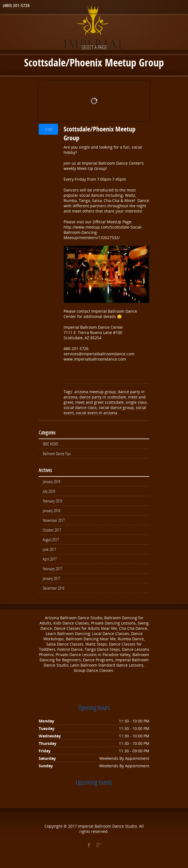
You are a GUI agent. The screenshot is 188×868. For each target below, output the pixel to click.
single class (136, 402)
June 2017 (49, 552)
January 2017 (52, 582)
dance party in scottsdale (103, 397)
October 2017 (52, 532)
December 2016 (54, 592)
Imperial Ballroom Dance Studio (107, 830)
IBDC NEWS (51, 444)
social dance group (116, 407)
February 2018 (53, 502)
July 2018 (49, 492)
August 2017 (51, 542)
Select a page (94, 47)
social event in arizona (96, 413)
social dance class (80, 407)
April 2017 (50, 562)
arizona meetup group (95, 392)
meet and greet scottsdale (99, 402)
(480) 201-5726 (16, 5)
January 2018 (52, 512)
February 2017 (53, 572)
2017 (73, 830)
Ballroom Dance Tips (57, 454)
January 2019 (52, 482)
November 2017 (54, 522)
